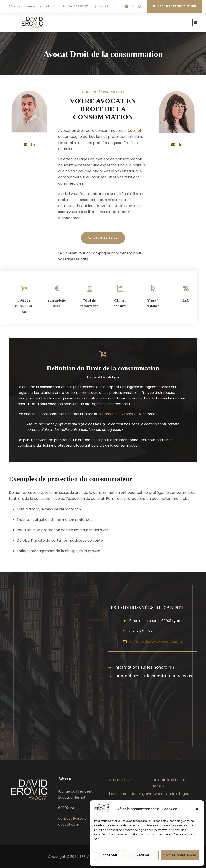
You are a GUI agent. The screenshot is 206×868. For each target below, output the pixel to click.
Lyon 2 (104, 6)
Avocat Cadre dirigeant (173, 794)
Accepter (110, 855)
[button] (197, 809)
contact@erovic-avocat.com (35, 6)
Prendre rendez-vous (174, 6)
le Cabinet (132, 131)
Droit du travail (120, 780)
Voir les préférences (180, 855)
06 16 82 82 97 (78, 6)
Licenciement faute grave (130, 794)
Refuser (143, 855)
